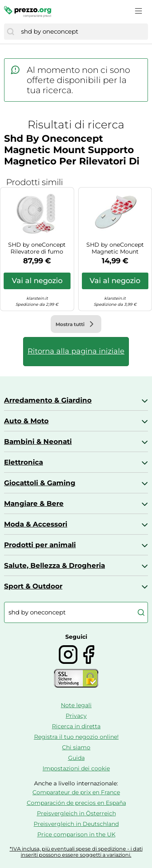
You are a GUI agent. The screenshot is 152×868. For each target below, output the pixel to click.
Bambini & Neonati (38, 441)
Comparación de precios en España (76, 803)
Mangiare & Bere (34, 503)
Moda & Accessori (36, 524)
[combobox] (82, 32)
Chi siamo (76, 747)
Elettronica (24, 462)
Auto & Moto (26, 421)
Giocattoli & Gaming (40, 483)
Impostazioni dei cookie (76, 768)
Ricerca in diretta (76, 726)
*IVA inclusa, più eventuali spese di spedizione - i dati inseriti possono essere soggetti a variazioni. (76, 852)
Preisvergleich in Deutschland (76, 824)
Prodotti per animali (40, 545)
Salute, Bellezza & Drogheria (55, 565)
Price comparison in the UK (76, 834)
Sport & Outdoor (33, 586)
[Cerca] (11, 32)
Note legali (76, 705)
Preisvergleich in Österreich (76, 813)
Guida (76, 758)
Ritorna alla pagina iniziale (76, 351)
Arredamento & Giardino (48, 400)
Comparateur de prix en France (76, 792)
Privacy (76, 716)
